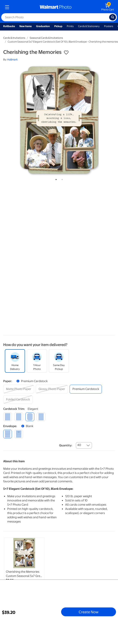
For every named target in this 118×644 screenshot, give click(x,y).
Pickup (58, 26)
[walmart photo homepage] (56, 7)
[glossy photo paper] (52, 389)
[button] (66, 53)
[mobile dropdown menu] (7, 7)
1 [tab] (55, 179)
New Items (26, 26)
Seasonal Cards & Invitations (46, 38)
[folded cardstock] (18, 400)
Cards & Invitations (14, 38)
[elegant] (30, 417)
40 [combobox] (79, 445)
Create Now (89, 612)
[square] (8, 417)
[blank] (8, 434)
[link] (24, 567)
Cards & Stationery (89, 26)
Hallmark (12, 60)
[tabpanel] (59, 120)
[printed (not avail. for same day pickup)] (19, 434)
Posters (109, 26)
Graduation (43, 26)
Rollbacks (9, 26)
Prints (70, 26)
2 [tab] (61, 179)
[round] (19, 417)
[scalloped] (41, 417)
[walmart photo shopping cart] (108, 7)
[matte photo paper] (19, 389)
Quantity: (66, 445)
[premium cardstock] (86, 389)
